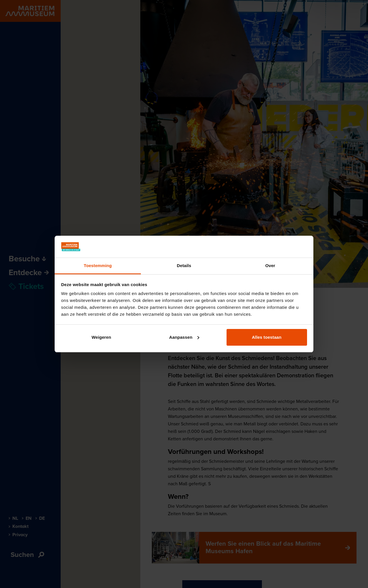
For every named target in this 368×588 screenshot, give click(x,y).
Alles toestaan (267, 337)
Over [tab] (270, 266)
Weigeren (101, 337)
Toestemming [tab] (98, 266)
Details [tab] (184, 266)
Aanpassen (184, 337)
